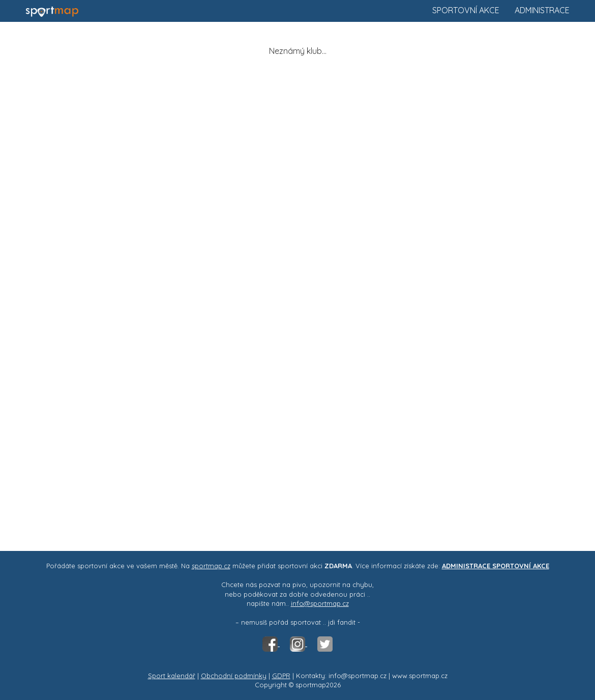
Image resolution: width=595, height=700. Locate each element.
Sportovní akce (466, 10)
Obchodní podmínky (234, 676)
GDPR (281, 676)
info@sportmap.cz (320, 603)
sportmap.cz (211, 566)
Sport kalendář (172, 676)
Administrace (542, 10)
